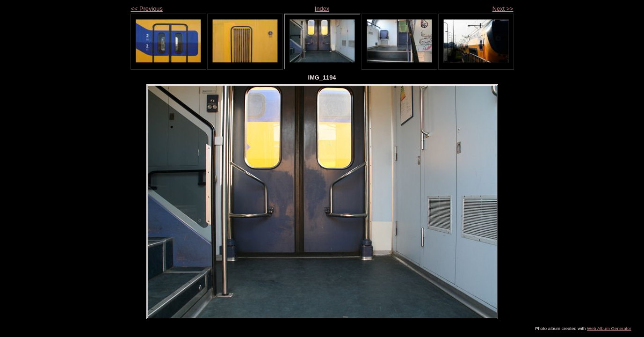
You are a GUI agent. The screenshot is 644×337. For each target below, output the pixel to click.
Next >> (503, 9)
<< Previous (147, 9)
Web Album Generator (609, 328)
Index (322, 9)
